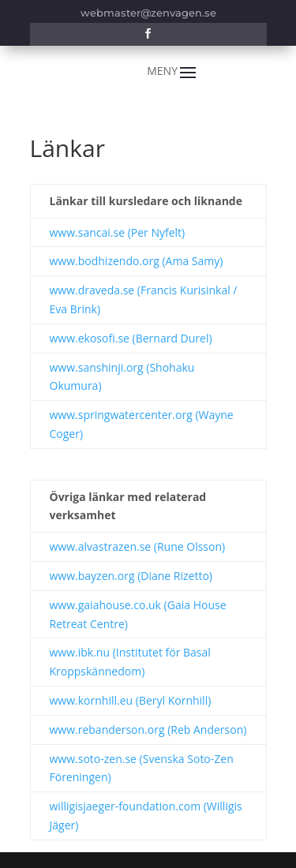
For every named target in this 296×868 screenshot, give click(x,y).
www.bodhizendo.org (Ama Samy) (137, 261)
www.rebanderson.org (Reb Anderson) (148, 730)
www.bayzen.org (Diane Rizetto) (131, 576)
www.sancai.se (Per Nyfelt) (118, 232)
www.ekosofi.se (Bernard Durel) (131, 338)
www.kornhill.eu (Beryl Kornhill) (131, 700)
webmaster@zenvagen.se (148, 13)
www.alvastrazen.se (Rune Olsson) (138, 546)
